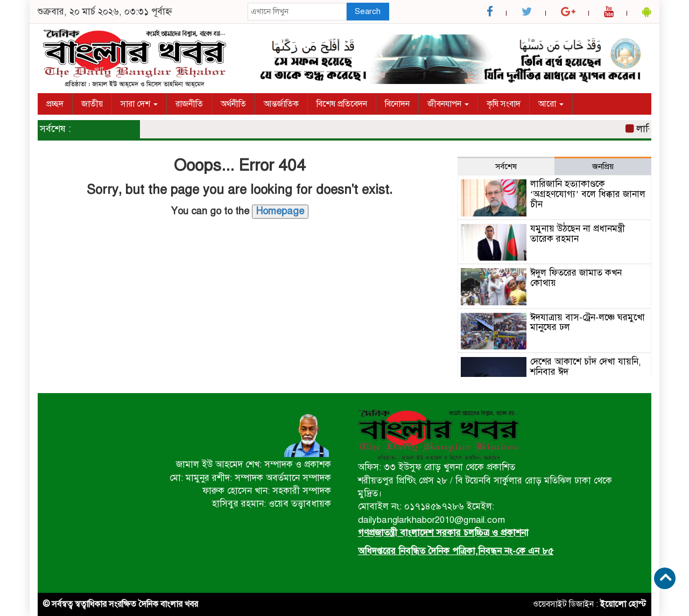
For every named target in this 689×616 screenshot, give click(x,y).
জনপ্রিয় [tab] (603, 166)
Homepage (280, 211)
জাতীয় (92, 104)
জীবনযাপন (448, 104)
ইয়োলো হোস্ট (623, 604)
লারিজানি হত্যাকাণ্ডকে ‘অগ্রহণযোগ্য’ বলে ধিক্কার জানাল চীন (588, 194)
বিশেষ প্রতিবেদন (342, 104)
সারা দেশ (139, 104)
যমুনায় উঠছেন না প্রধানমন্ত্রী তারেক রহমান (578, 234)
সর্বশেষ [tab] (506, 166)
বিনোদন (397, 104)
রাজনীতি (189, 104)
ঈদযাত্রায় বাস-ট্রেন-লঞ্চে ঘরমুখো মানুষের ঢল (588, 323)
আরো (551, 104)
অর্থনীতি (233, 104)
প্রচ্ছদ (55, 104)
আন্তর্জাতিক (281, 104)
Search (368, 11)
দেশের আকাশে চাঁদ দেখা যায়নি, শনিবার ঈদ (586, 367)
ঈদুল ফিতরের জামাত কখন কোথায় (576, 278)
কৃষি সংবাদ (504, 104)
